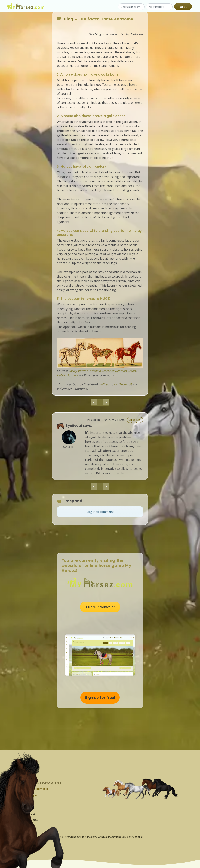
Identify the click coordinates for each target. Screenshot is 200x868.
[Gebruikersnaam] (131, 7)
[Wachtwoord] (159, 7)
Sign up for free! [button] (100, 697)
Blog (68, 19)
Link (139, 420)
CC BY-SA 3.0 (123, 384)
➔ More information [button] (100, 607)
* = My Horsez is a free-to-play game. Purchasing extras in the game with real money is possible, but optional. (83, 837)
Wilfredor (106, 384)
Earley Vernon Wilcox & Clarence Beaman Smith (102, 371)
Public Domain (67, 375)
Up (130, 420)
